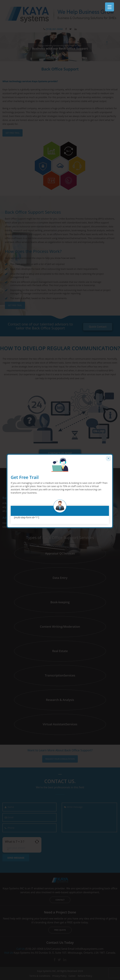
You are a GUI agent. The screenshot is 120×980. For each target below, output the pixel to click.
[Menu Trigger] (110, 7)
